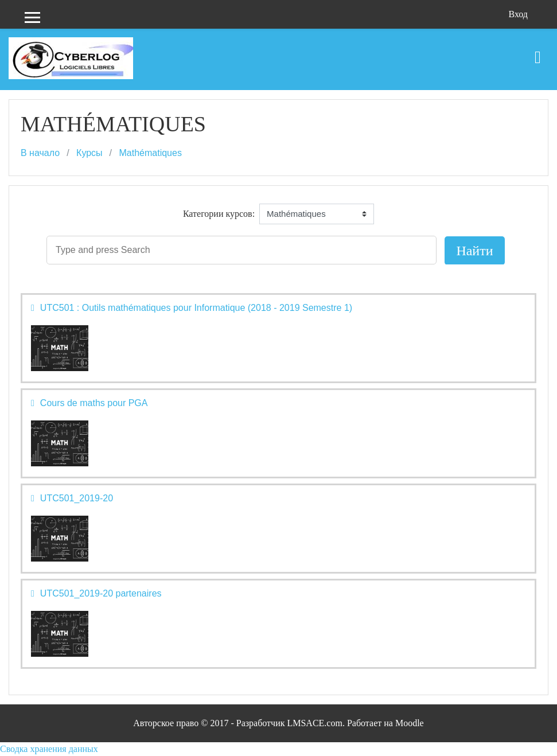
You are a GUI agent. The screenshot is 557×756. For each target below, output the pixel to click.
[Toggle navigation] (538, 51)
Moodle (410, 723)
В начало (40, 153)
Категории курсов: (219, 214)
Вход (518, 14)
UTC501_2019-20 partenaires (101, 593)
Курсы (89, 153)
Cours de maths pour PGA (94, 403)
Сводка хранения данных (49, 749)
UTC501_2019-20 (77, 498)
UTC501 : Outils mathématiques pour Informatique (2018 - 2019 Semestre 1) (196, 308)
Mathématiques (151, 153)
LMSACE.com (314, 723)
